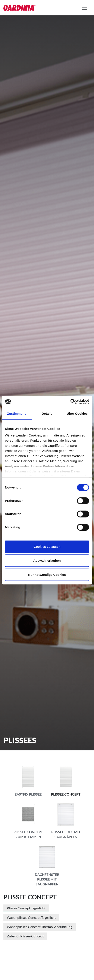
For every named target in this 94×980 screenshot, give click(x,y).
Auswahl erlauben (47, 561)
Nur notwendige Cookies (47, 575)
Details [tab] (47, 414)
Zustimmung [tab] (17, 414)
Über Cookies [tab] (77, 414)
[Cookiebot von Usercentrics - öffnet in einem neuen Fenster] (70, 402)
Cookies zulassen (47, 547)
